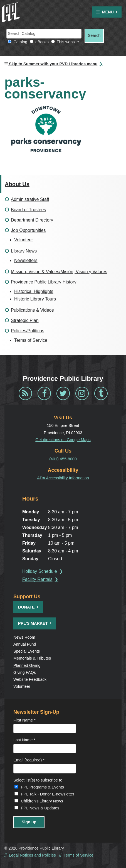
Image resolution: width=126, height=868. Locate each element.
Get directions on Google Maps (63, 440)
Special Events (27, 651)
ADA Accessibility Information (63, 478)
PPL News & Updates (40, 808)
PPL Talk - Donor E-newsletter (48, 794)
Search (94, 35)
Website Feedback (30, 679)
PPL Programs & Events (42, 787)
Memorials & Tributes (32, 658)
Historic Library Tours (35, 299)
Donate (26, 607)
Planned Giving (27, 665)
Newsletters (26, 260)
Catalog (20, 42)
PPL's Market (33, 623)
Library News (24, 251)
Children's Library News (42, 801)
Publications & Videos (32, 310)
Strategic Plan (25, 320)
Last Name (24, 740)
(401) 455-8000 (63, 459)
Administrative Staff (30, 199)
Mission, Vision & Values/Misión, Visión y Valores (59, 272)
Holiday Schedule (40, 571)
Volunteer (24, 240)
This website (68, 42)
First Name (24, 720)
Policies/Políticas (28, 331)
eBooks (42, 42)
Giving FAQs (25, 672)
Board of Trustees (28, 210)
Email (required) (29, 760)
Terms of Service (31, 340)
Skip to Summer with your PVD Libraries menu (51, 64)
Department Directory (32, 220)
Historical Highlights (34, 291)
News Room (24, 637)
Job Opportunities (28, 230)
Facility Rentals (37, 579)
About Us (17, 184)
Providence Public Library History (44, 282)
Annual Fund (25, 644)
